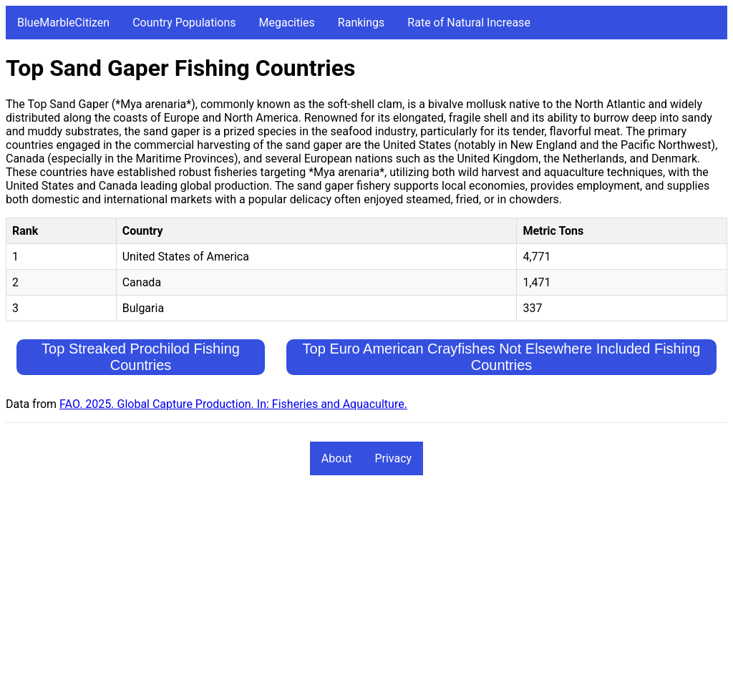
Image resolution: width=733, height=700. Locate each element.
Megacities (287, 23)
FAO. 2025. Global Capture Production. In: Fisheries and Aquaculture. (233, 404)
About (337, 458)
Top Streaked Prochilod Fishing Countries (141, 357)
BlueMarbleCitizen (63, 23)
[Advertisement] (366, 594)
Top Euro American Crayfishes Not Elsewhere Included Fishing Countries (502, 357)
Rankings (361, 23)
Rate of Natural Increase (469, 23)
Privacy (393, 458)
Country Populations (184, 23)
